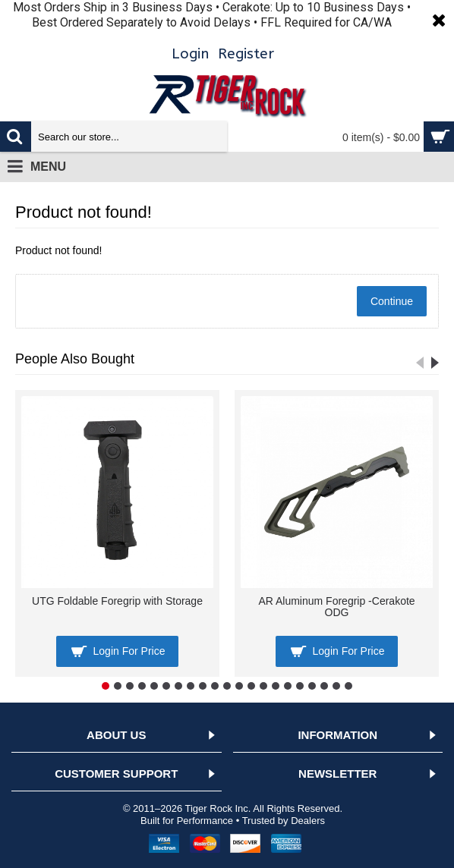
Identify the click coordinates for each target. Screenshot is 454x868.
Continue (392, 301)
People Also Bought (75, 359)
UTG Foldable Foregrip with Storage (117, 601)
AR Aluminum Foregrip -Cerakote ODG (336, 607)
